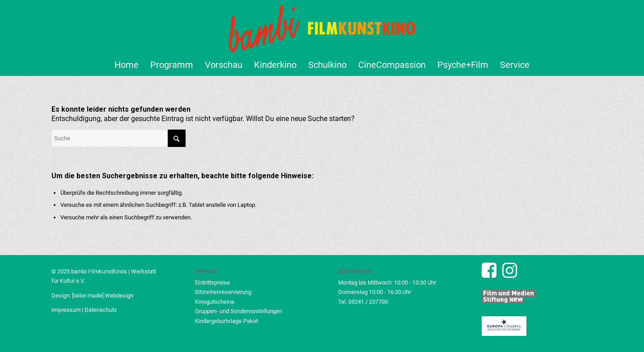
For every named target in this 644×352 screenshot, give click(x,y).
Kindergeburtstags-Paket (227, 321)
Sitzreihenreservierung (223, 292)
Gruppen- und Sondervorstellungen (239, 311)
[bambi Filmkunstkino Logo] (322, 27)
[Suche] (119, 138)
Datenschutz (101, 310)
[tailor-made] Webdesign (103, 295)
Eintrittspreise (212, 283)
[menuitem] (127, 65)
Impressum (66, 310)
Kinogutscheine (215, 302)
